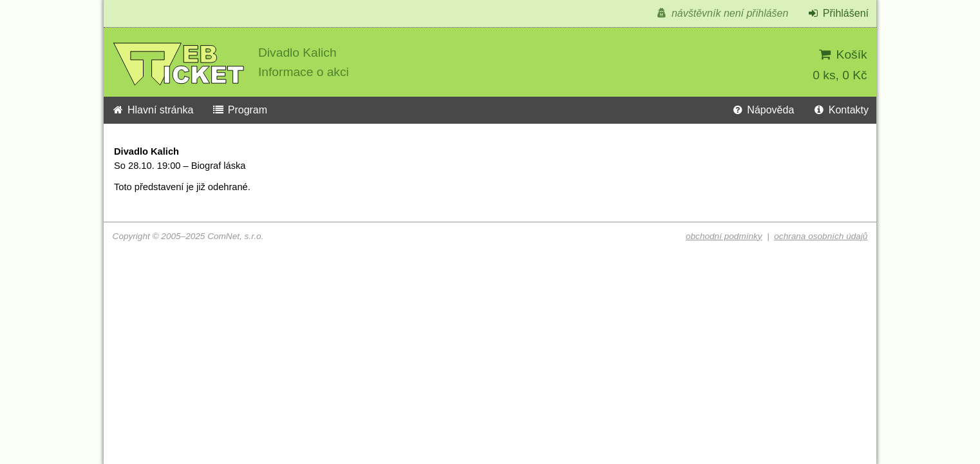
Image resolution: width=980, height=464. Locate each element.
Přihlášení (838, 13)
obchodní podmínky (724, 236)
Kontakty (841, 110)
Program (240, 110)
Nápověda (762, 110)
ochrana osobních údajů (821, 236)
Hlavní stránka (152, 110)
